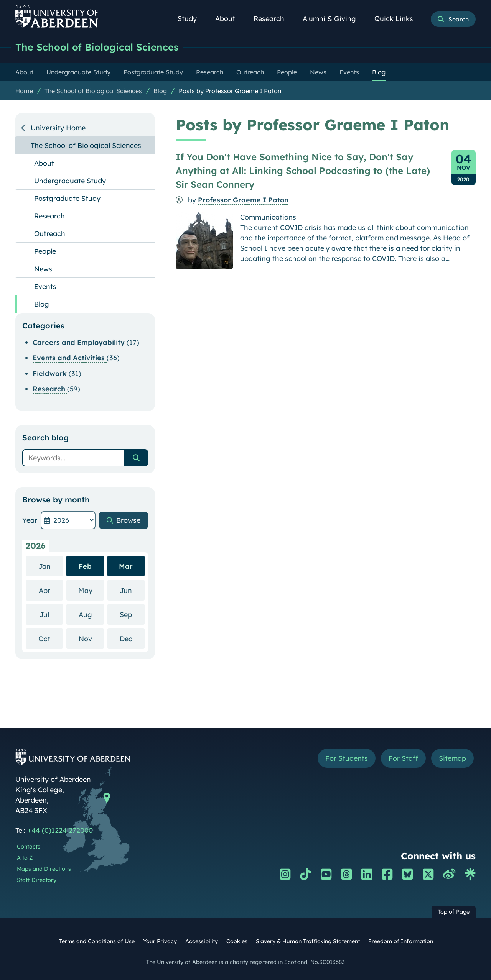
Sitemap (452, 758)
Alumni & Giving (334, 19)
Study (191, 19)
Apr (51, 590)
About (229, 19)
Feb (85, 566)
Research (273, 19)
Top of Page (454, 912)
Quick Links (398, 19)
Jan (51, 566)
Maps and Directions (44, 869)
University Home (58, 128)
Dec (132, 638)
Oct (51, 638)
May (91, 590)
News (43, 269)
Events (45, 286)
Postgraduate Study (67, 198)
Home (24, 91)
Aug (91, 614)
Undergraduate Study (70, 181)
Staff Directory (37, 880)
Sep (132, 614)
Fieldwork (51, 373)
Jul (51, 614)
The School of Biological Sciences (97, 47)
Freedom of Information (401, 941)
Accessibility (202, 941)
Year (30, 520)
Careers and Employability (80, 342)
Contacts (29, 847)
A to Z (25, 858)
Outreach (50, 234)
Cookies (237, 941)
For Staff (403, 758)
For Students (347, 758)
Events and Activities (70, 358)
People (45, 251)
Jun (132, 590)
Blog (160, 91)
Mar (126, 566)
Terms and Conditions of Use (97, 941)
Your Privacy (160, 941)
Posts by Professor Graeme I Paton (230, 91)
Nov (91, 638)
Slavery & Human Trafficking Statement (308, 941)
